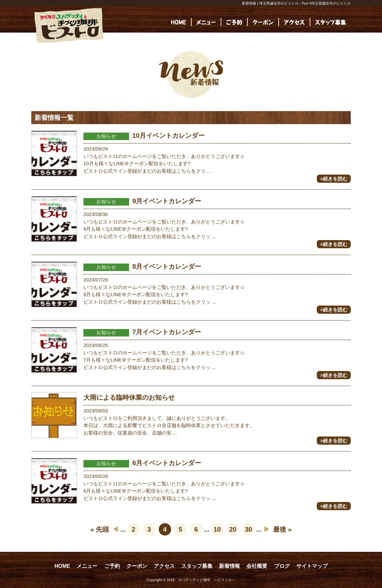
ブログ (282, 566)
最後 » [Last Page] (282, 529)
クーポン (137, 566)
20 (233, 529)
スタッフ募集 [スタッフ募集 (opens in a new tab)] (197, 566)
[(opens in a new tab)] (331, 22)
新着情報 (229, 566)
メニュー (87, 566)
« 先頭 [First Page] (100, 529)
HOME (62, 566)
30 (248, 529)
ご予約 (112, 566)
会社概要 (257, 566)
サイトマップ (312, 566)
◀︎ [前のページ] (115, 529)
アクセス (164, 566)
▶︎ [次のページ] (267, 529)
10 (217, 529)
